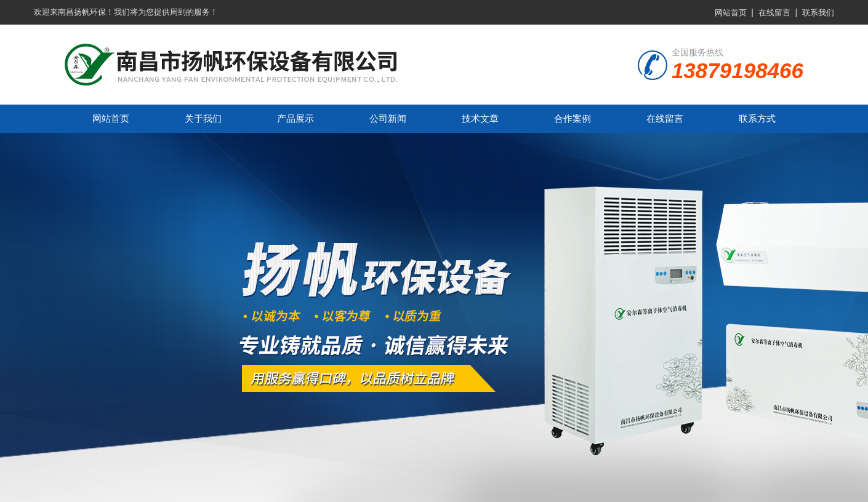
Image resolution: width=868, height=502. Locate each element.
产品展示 (295, 118)
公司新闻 (388, 118)
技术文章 (480, 118)
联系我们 (818, 13)
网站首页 (731, 13)
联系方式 (757, 118)
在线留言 (774, 13)
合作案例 (573, 118)
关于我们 (203, 118)
